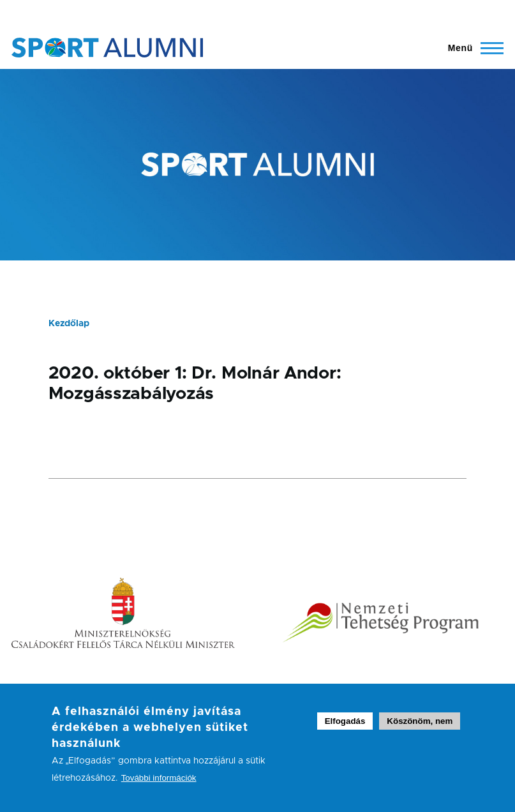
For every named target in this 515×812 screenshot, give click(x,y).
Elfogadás (345, 730)
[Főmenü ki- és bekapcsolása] (470, 48)
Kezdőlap (69, 324)
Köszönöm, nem (420, 730)
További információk (159, 787)
